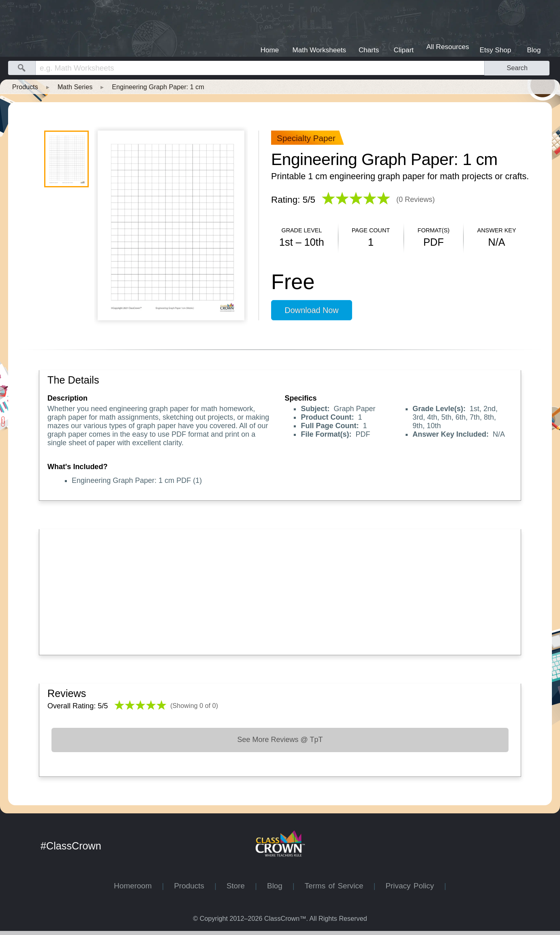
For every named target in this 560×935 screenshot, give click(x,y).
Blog (280, 886)
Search (517, 68)
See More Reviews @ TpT (280, 740)
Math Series (75, 87)
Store (241, 886)
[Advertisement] (280, 590)
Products (25, 87)
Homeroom (138, 886)
